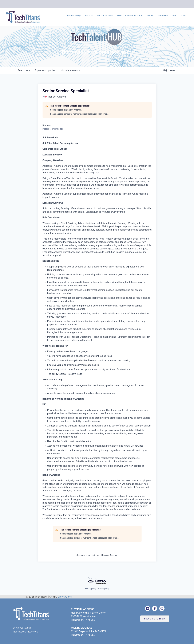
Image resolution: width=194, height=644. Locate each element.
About (150, 15)
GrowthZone (65, 597)
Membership (74, 15)
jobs (24, 70)
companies (45, 70)
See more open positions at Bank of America (97, 555)
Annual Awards (105, 15)
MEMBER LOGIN (167, 15)
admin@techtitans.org (26, 632)
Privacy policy (90, 589)
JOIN (183, 15)
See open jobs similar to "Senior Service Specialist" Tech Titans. (80, 114)
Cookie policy (104, 589)
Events (89, 15)
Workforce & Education (130, 15)
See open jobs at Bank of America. (66, 110)
